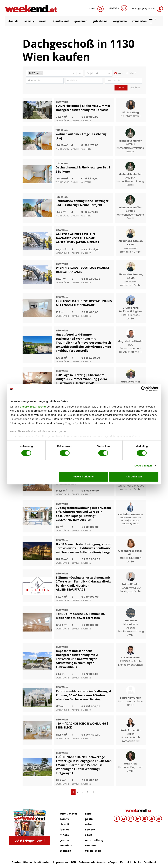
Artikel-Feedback (145, 862)
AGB (73, 862)
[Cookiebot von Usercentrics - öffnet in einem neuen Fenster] (143, 389)
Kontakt (126, 862)
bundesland (61, 21)
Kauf (121, 73)
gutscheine (100, 21)
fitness (64, 835)
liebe (88, 814)
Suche (96, 9)
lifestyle (14, 21)
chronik (65, 824)
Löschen (135, 88)
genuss (64, 840)
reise (88, 824)
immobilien (139, 21)
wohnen (90, 846)
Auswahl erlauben (83, 477)
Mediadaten (42, 862)
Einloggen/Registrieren (148, 9)
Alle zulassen (134, 477)
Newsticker (118, 8)
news (43, 21)
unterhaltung (94, 840)
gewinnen (81, 21)
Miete (133, 73)
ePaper (113, 862)
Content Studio (22, 862)
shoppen (65, 851)
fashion (65, 830)
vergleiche (120, 21)
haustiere (66, 846)
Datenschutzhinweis (92, 862)
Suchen (121, 88)
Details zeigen (143, 466)
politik (89, 819)
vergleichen (93, 851)
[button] (41, 73)
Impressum (60, 862)
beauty (64, 819)
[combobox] (44, 73)
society (29, 21)
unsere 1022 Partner (33, 407)
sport (89, 835)
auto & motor (68, 814)
